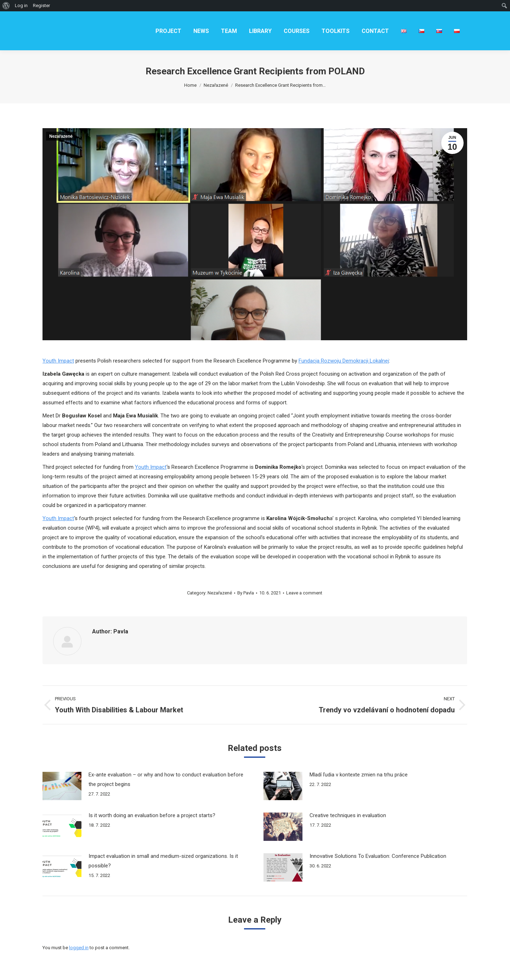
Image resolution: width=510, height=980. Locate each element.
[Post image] (62, 786)
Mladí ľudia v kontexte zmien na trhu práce (359, 775)
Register (41, 5)
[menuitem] (168, 31)
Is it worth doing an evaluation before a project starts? (152, 815)
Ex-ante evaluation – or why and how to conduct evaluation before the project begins (166, 779)
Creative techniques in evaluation (348, 815)
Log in (21, 5)
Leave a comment (304, 593)
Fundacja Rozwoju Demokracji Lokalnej (344, 361)
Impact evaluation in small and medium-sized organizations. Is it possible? (163, 861)
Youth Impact (58, 361)
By (246, 593)
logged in (79, 948)
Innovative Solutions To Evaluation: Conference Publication (378, 856)
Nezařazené (61, 136)
